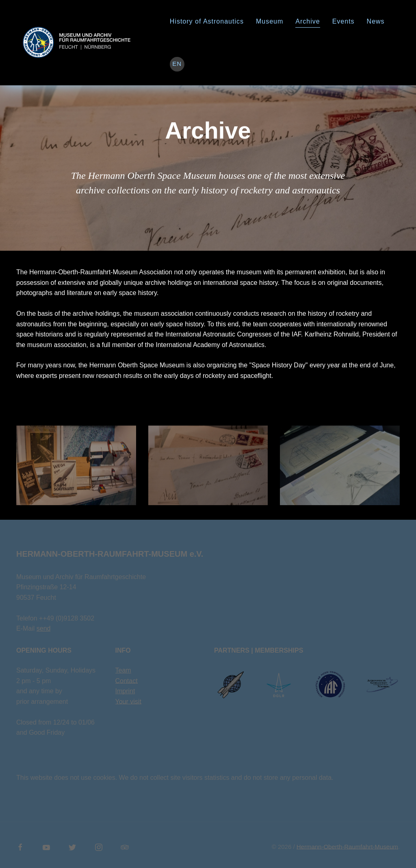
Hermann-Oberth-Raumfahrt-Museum (347, 847)
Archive (308, 21)
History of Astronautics (207, 21)
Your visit (128, 702)
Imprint (125, 691)
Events (343, 21)
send (44, 628)
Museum (270, 21)
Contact (127, 681)
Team (123, 670)
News (376, 21)
